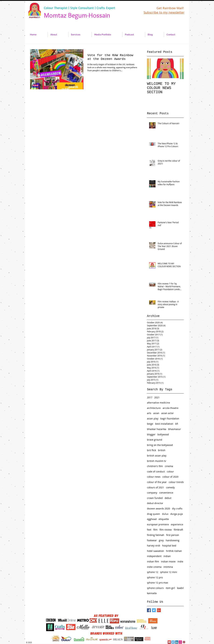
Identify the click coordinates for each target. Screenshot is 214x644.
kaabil (180, 588)
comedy (170, 487)
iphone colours (155, 588)
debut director (155, 503)
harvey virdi (154, 546)
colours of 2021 (155, 487)
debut (168, 498)
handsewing (173, 540)
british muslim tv (156, 461)
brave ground (155, 440)
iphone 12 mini (169, 572)
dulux (165, 514)
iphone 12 (153, 572)
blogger (151, 434)
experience (177, 524)
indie (180, 561)
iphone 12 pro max (157, 583)
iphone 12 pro (155, 577)
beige (150, 424)
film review (166, 530)
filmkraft (178, 530)
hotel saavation (155, 551)
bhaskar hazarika (157, 429)
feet (149, 530)
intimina (168, 567)
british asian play (157, 456)
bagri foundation (170, 419)
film (155, 530)
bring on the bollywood (160, 445)
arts (149, 413)
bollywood (163, 434)
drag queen (153, 514)
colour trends (176, 482)
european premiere (158, 524)
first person (173, 535)
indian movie (168, 561)
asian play (153, 419)
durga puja (177, 514)
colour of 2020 (170, 477)
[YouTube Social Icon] (169, 642)
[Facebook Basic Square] (149, 610)
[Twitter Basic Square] (154, 610)
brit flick (151, 450)
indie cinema (154, 567)
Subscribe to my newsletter (164, 12)
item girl (170, 588)
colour (170, 471)
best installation (164, 424)
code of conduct (156, 471)
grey (161, 540)
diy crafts (177, 509)
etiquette (164, 519)
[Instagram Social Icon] (180, 642)
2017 (150, 397)
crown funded (155, 498)
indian (167, 556)
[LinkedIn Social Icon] (177, 642)
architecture (154, 408)
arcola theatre (171, 408)
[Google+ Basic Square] (159, 610)
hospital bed (169, 546)
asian (156, 413)
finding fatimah (156, 535)
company (152, 493)
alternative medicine (158, 403)
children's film (155, 466)
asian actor (168, 413)
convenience (166, 493)
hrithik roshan (174, 551)
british (162, 450)
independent (154, 556)
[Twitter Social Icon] (173, 642)
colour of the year (157, 482)
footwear (152, 540)
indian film (153, 561)
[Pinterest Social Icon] (184, 642)
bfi (177, 424)
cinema (169, 466)
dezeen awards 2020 (158, 509)
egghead (152, 519)
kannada (152, 593)
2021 (157, 397)
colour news (154, 477)
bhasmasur (175, 429)
